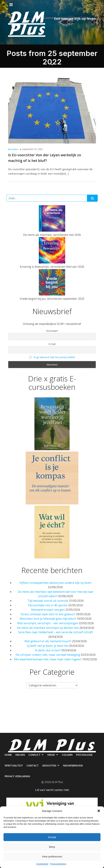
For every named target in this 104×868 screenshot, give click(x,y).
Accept (52, 837)
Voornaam (52, 331)
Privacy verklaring (65, 729)
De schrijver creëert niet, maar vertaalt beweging (48, 655)
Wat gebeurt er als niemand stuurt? (48, 641)
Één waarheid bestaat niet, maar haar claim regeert (48, 659)
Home (15, 701)
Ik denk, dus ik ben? (48, 650)
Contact (64, 715)
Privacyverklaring (58, 864)
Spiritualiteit (42, 715)
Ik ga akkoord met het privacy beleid (54, 357)
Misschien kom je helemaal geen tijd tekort (48, 619)
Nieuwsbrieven (36, 729)
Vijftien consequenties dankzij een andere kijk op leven (56, 583)
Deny (52, 847)
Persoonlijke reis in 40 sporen (48, 605)
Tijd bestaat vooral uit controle (48, 601)
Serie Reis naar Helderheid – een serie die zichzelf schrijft (56, 632)
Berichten (13, 149)
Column (88, 701)
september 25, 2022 (32, 149)
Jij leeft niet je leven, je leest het (48, 646)
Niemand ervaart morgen (48, 610)
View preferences (52, 856)
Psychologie (18, 715)
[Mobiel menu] (11, 5)
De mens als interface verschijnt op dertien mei (48, 628)
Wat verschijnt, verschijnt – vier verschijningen (48, 623)
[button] (99, 811)
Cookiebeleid (42, 864)
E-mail (52, 344)
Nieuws (30, 701)
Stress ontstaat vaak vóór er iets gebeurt (48, 614)
